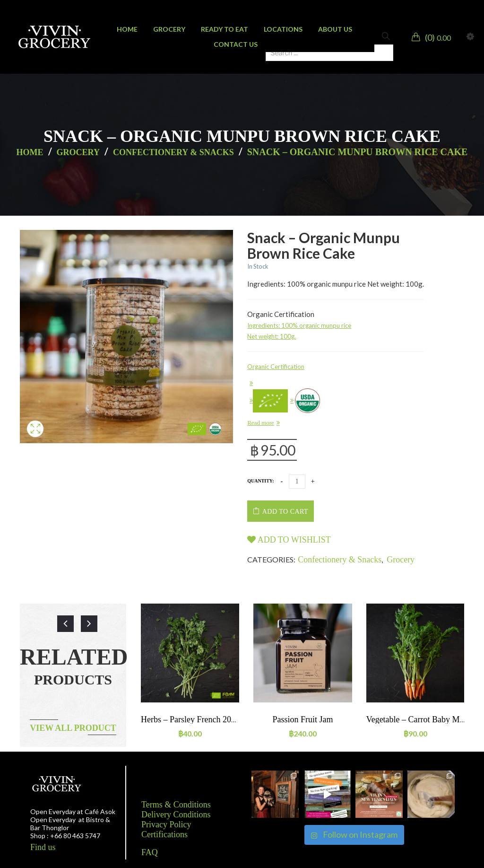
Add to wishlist (289, 540)
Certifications (164, 834)
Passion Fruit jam (302, 719)
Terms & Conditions (176, 805)
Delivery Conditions (176, 815)
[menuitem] (127, 29)
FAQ (150, 852)
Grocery (78, 152)
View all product (73, 728)
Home (30, 152)
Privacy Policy (166, 824)
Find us (43, 847)
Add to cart (285, 512)
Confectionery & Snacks (173, 152)
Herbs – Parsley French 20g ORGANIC (208, 719)
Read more (261, 423)
